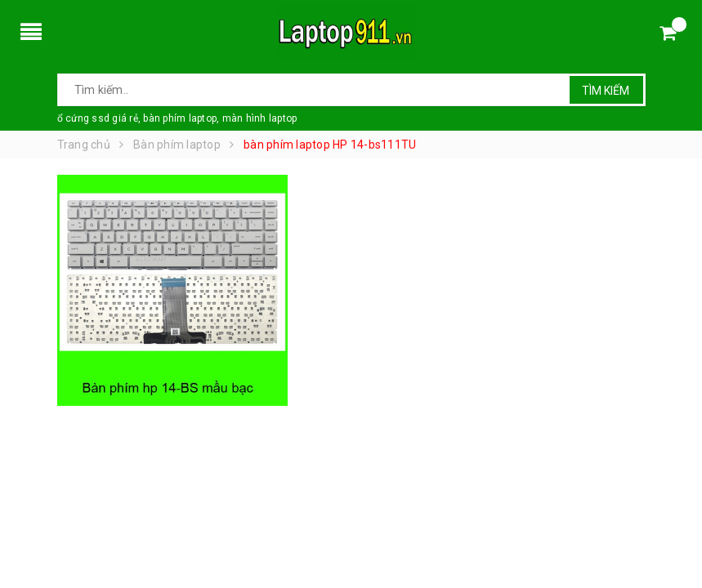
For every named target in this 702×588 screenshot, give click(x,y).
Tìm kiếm (606, 91)
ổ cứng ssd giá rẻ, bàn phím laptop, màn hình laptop (177, 118)
